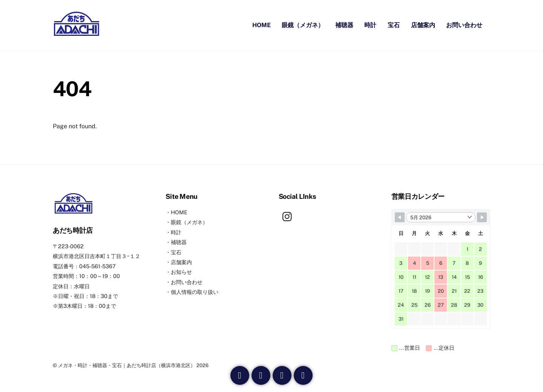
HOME (262, 25)
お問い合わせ (464, 25)
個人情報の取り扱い (195, 292)
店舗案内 (423, 25)
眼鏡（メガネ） (303, 25)
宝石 (394, 25)
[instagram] (289, 216)
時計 (370, 25)
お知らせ (181, 272)
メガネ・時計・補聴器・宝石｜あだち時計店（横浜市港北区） (127, 366)
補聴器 (344, 25)
